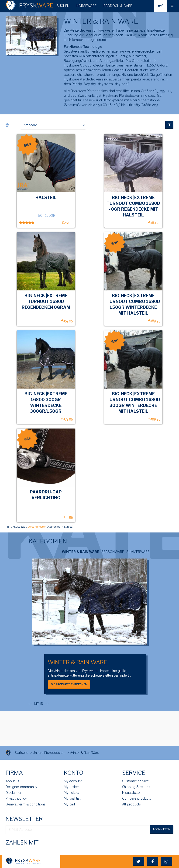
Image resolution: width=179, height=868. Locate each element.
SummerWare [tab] (138, 552)
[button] (63, 6)
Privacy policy (16, 798)
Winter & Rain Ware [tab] (80, 552)
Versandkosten (37, 527)
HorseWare (86, 6)
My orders (72, 787)
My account (73, 781)
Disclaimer (14, 793)
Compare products (137, 798)
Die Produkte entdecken (69, 684)
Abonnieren (162, 829)
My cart (69, 804)
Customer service (135, 781)
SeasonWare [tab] (113, 552)
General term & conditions (26, 804)
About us (12, 781)
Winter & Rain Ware (77, 662)
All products (131, 804)
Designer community (21, 787)
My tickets (71, 793)
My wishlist (72, 798)
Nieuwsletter (131, 793)
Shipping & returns (136, 787)
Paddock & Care (118, 6)
